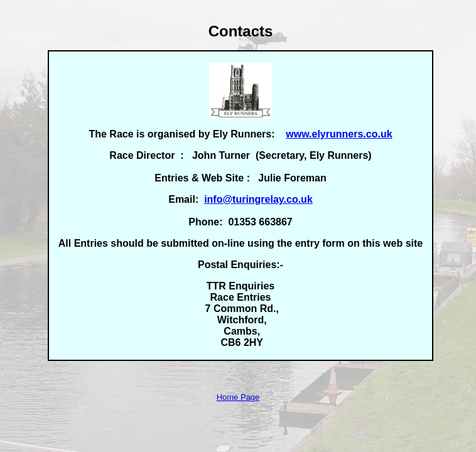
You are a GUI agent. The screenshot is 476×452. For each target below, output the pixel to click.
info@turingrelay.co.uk (258, 199)
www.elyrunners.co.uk (339, 134)
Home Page (238, 397)
